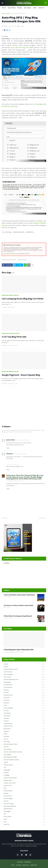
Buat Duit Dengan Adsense (24, 744)
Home (4, 8)
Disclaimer (13, 254)
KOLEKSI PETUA (24, 786)
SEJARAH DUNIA (24, 781)
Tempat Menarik (24, 687)
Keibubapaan (24, 716)
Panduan (24, 667)
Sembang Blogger (24, 674)
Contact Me (33, 865)
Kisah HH (24, 801)
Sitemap (19, 865)
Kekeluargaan (24, 682)
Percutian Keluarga (24, 804)
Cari (46, 3)
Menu (2, 3)
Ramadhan (24, 703)
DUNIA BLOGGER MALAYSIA (11, 333)
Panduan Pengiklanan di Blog (24, 760)
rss (34, 177)
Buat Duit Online (24, 685)
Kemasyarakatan (24, 791)
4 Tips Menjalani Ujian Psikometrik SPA (18, 650)
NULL (24, 788)
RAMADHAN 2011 (24, 809)
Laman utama (6, 13)
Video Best (24, 736)
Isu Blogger (24, 775)
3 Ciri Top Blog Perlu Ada (14, 337)
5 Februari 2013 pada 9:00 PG (22, 440)
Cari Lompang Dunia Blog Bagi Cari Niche (23, 299)
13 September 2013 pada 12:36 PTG (15, 481)
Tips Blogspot (24, 713)
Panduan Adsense (24, 765)
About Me (26, 865)
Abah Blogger (24, 812)
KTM (24, 814)
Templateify (28, 862)
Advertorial (24, 698)
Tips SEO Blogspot (24, 708)
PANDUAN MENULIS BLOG (19, 13)
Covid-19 (24, 739)
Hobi (35, 8)
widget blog (24, 770)
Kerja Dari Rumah (24, 695)
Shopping (24, 690)
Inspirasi (24, 762)
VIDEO (24, 734)
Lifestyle (24, 664)
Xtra (24, 768)
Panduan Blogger (24, 799)
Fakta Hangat (24, 677)
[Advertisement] (24, 405)
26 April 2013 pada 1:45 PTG (20, 454)
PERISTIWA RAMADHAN (24, 806)
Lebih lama (42, 518)
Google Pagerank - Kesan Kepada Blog (21, 375)
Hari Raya (24, 711)
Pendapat (24, 773)
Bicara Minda (24, 729)
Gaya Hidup (12, 8)
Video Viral (24, 824)
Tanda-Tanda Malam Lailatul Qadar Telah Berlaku (19, 595)
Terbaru (5, 518)
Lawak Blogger (24, 755)
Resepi (20, 8)
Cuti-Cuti (41, 8)
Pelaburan (24, 731)
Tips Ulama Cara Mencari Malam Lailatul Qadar (18, 605)
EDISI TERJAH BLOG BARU (24, 757)
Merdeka (24, 793)
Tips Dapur (28, 8)
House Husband (24, 672)
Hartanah (24, 721)
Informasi (24, 747)
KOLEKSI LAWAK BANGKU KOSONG (24, 752)
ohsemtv (10, 454)
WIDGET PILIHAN (22, 260)
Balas (8, 448)
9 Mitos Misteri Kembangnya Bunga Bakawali (18, 616)
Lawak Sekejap (24, 749)
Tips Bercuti (24, 700)
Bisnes (24, 819)
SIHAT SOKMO (24, 817)
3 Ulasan (22, 26)
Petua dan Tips (24, 796)
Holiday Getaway (24, 724)
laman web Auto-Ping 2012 (20, 48)
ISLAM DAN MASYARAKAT (24, 778)
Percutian (24, 693)
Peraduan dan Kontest (24, 783)
